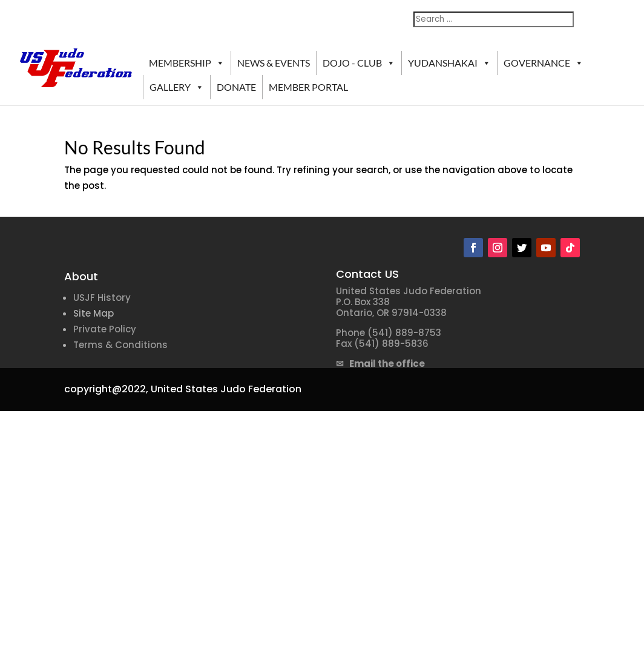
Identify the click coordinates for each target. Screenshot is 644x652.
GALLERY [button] (177, 87)
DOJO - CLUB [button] (359, 63)
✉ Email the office (380, 364)
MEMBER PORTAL (308, 87)
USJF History (102, 298)
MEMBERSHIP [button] (187, 63)
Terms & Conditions (120, 345)
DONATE (236, 87)
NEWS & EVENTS (274, 63)
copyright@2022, (106, 389)
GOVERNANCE (544, 63)
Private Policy (105, 329)
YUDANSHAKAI (449, 63)
